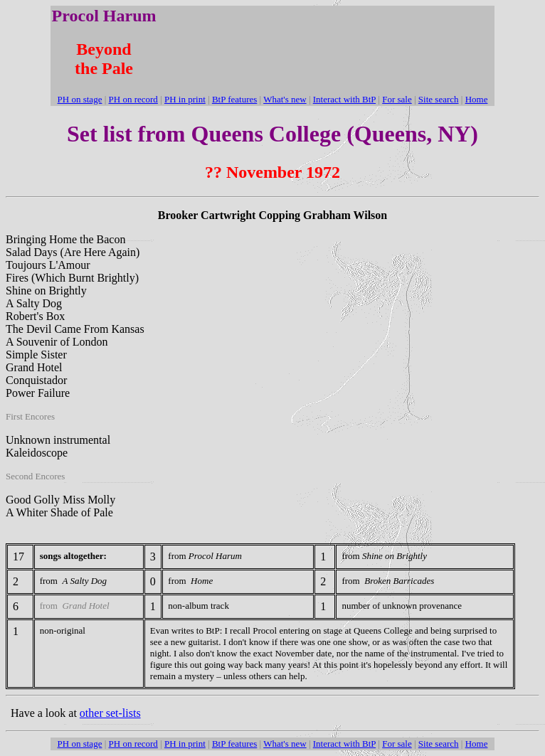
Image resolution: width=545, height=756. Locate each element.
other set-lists (110, 713)
